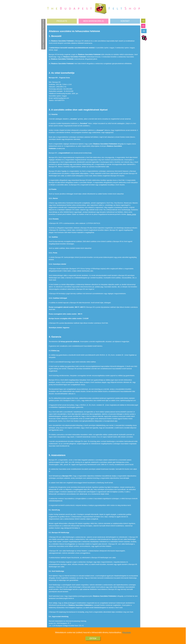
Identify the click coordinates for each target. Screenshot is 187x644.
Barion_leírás (131, 214)
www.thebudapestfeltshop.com (43, 34)
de (144, 31)
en (143, 26)
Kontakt (125, 21)
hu (143, 21)
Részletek (127, 634)
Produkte (62, 21)
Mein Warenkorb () (94, 21)
